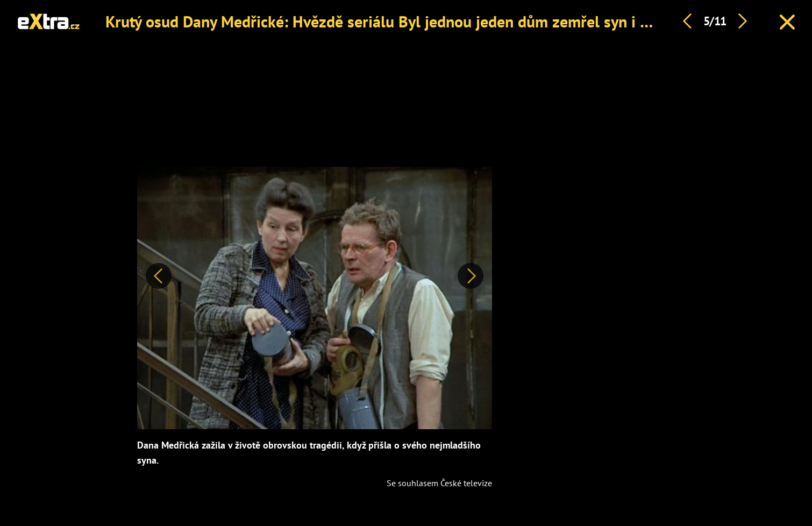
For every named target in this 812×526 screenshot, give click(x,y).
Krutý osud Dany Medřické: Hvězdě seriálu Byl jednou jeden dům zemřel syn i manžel (398, 21)
